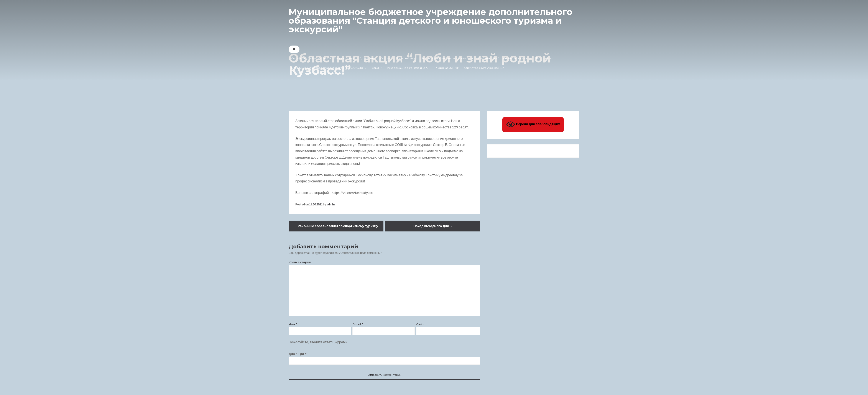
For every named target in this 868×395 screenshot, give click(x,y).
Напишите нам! (406, 58)
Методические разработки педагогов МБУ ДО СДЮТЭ (329, 68)
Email (358, 324)
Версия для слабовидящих (533, 124)
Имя (293, 324)
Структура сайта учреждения (484, 68)
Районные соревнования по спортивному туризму (336, 226)
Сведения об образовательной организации (323, 58)
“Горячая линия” (447, 68)
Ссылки (385, 58)
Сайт (420, 324)
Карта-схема (545, 58)
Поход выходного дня (433, 226)
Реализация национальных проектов (447, 58)
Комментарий (300, 262)
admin (331, 204)
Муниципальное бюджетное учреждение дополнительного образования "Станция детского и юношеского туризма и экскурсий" (431, 20)
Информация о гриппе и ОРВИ (409, 68)
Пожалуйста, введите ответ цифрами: (318, 342)
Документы (367, 58)
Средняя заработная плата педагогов (505, 58)
